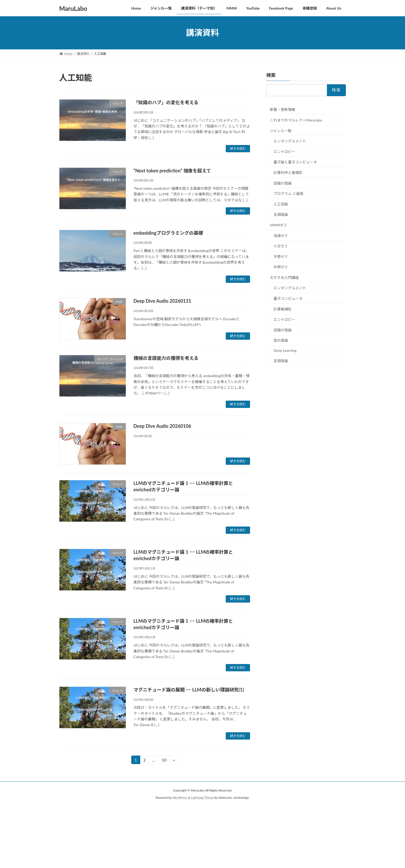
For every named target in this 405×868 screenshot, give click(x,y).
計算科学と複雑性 (288, 173)
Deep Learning (285, 350)
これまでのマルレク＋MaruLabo (296, 120)
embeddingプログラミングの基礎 (168, 233)
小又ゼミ (281, 246)
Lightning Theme (202, 798)
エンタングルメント (290, 141)
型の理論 (281, 340)
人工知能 (281, 204)
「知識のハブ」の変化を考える (166, 102)
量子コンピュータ (288, 298)
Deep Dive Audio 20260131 (162, 301)
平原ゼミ (281, 256)
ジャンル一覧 (281, 130)
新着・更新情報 (283, 109)
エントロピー (284, 151)
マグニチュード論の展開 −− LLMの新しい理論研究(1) (189, 690)
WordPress (180, 798)
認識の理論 (283, 183)
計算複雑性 (283, 309)
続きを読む (238, 149)
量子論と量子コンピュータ (295, 162)
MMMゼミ (279, 225)
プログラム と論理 (289, 193)
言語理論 (281, 214)
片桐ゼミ (281, 267)
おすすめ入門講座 (284, 277)
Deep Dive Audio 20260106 (162, 426)
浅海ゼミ (281, 235)
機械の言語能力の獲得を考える (166, 358)
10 (164, 761)
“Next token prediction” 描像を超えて (172, 171)
